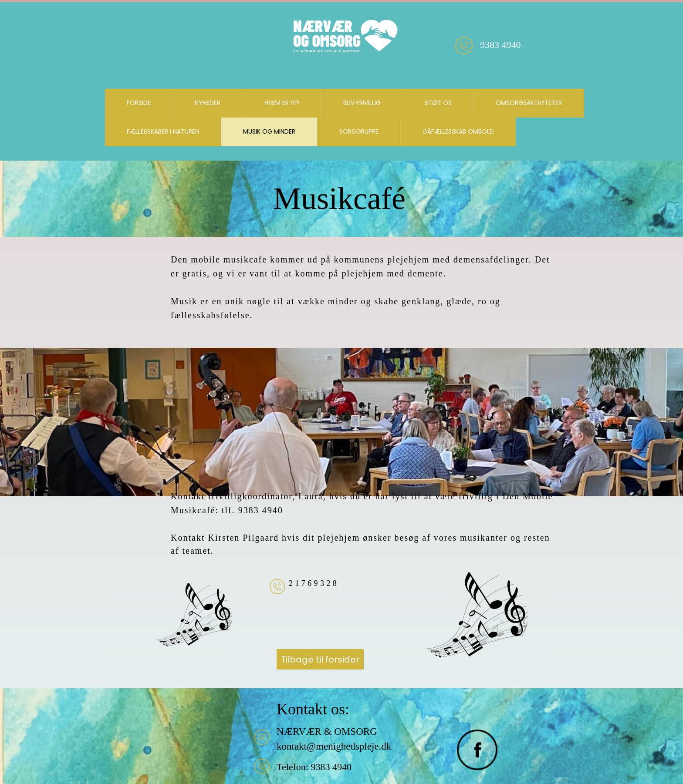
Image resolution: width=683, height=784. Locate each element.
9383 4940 (330, 767)
